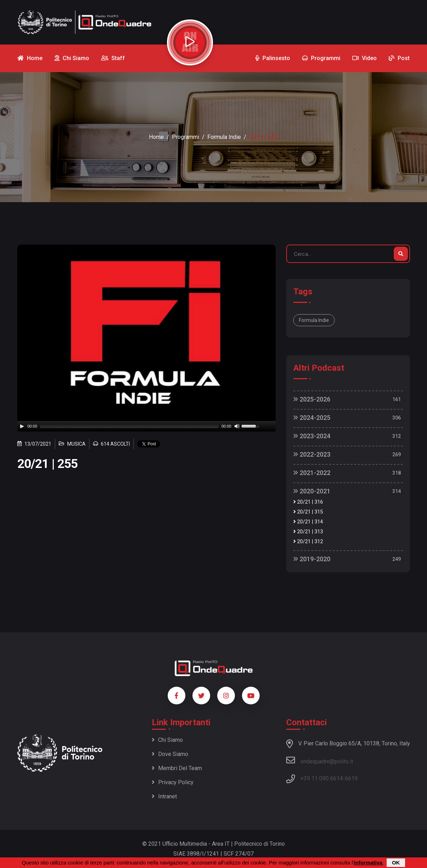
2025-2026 (312, 399)
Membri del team (177, 768)
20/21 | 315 (308, 512)
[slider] (129, 426)
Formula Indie (224, 137)
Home (156, 137)
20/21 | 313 (308, 532)
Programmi (186, 137)
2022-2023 (312, 454)
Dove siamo (170, 754)
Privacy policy (173, 782)
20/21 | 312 (308, 542)
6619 (351, 778)
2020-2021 (312, 491)
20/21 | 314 (308, 522)
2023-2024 (312, 436)
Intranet (164, 796)
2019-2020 (312, 559)
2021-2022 (312, 473)
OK (396, 863)
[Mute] (237, 426)
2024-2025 (312, 418)
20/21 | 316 (308, 502)
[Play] (22, 426)
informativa (368, 863)
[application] (146, 426)
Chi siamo (167, 740)
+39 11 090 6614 (322, 778)
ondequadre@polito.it (320, 760)
